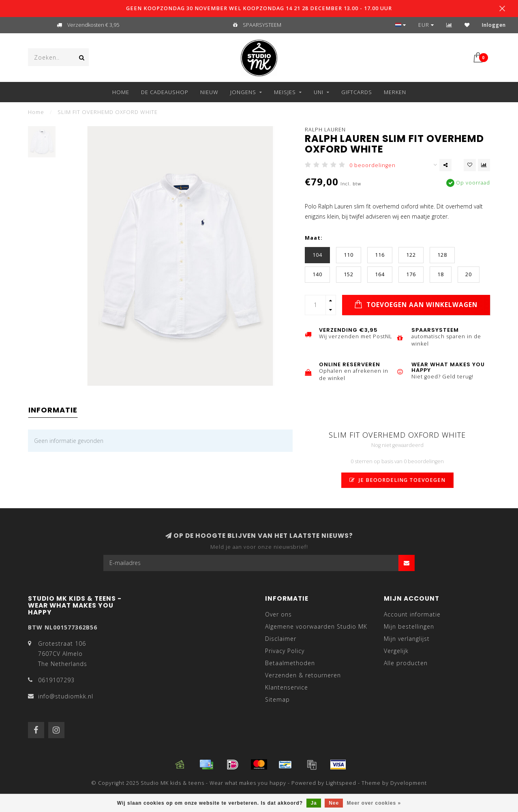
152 (349, 274)
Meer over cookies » (374, 803)
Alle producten (406, 663)
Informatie (53, 410)
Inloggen (494, 25)
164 (380, 274)
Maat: (314, 238)
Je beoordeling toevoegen (397, 480)
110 (349, 255)
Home (121, 92)
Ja (314, 803)
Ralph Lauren (325, 130)
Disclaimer (281, 639)
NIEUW (209, 92)
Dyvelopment (409, 783)
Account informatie (412, 614)
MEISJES (285, 92)
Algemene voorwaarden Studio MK (316, 626)
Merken (395, 92)
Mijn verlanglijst (407, 639)
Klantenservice (287, 687)
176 (411, 274)
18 (441, 274)
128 (442, 255)
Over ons (278, 614)
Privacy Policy (285, 651)
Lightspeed (341, 783)
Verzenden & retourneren (303, 675)
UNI (319, 92)
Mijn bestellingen (409, 626)
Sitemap (277, 699)
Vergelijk (396, 651)
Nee (334, 803)
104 (317, 255)
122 (411, 255)
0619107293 (56, 680)
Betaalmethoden (290, 663)
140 (317, 274)
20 (469, 274)
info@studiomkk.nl (66, 696)
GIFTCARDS (357, 92)
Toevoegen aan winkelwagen (416, 305)
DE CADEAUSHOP (165, 92)
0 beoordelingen (372, 165)
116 (380, 255)
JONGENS (243, 92)
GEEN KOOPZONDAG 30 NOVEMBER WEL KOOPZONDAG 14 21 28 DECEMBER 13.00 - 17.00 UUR (259, 8)
